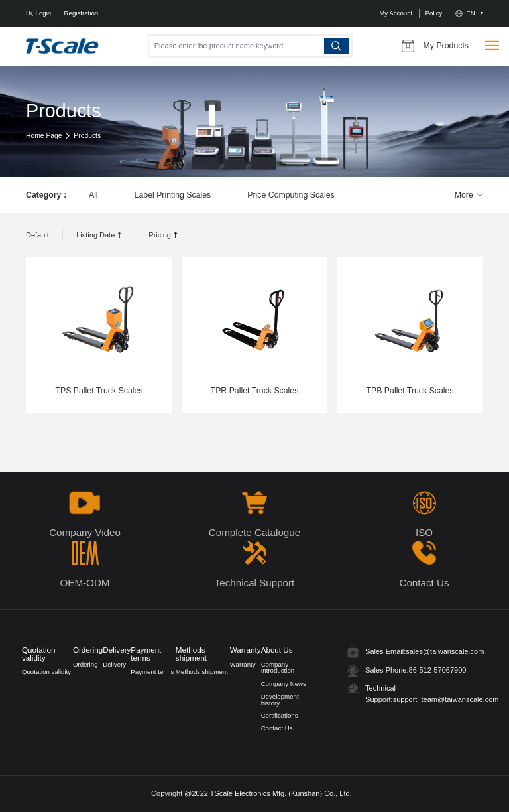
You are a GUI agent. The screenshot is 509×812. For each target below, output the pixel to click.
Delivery (114, 664)
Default (37, 235)
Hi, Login (38, 13)
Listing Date (95, 235)
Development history (280, 700)
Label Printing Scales (173, 195)
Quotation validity (46, 672)
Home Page (44, 136)
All (93, 195)
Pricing (160, 235)
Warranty (243, 664)
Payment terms (152, 672)
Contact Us (277, 728)
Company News (284, 684)
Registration (82, 13)
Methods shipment (202, 672)
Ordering (85, 664)
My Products (435, 46)
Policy (434, 13)
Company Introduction (278, 668)
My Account (396, 13)
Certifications (280, 715)
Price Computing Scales (291, 195)
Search (337, 46)
